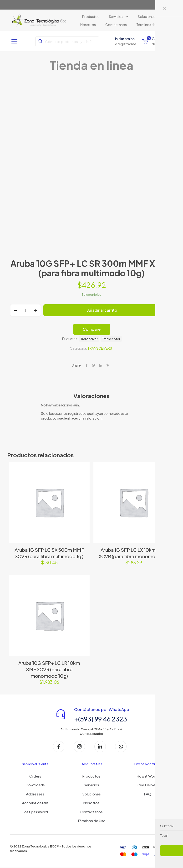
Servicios (91, 785)
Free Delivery (148, 785)
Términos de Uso (91, 821)
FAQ (148, 794)
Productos (91, 776)
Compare (92, 329)
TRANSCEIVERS (100, 348)
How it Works (148, 776)
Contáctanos (91, 812)
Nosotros (91, 803)
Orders (35, 776)
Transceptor (111, 339)
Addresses (35, 794)
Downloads (35, 785)
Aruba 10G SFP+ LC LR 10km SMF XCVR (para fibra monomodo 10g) (49, 669)
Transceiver (89, 339)
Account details (35, 803)
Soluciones (91, 794)
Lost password (35, 812)
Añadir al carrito (102, 310)
